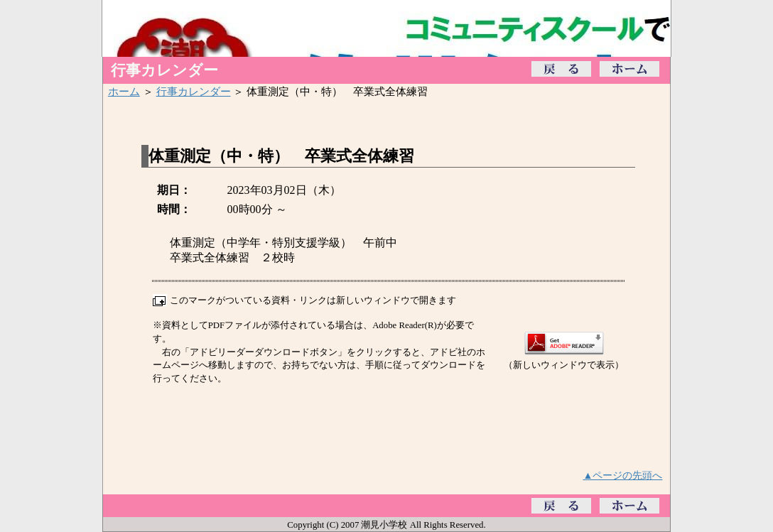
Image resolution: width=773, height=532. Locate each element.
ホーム (124, 91)
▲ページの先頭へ (623, 475)
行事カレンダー (194, 91)
